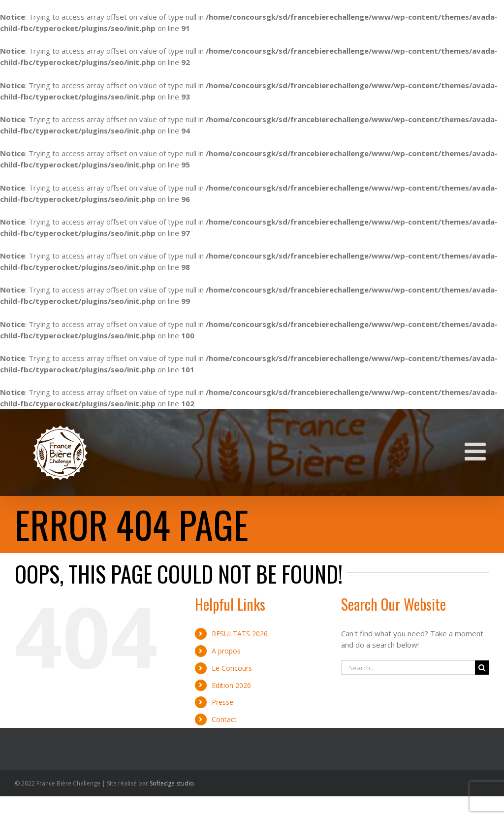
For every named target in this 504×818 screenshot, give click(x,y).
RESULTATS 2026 (240, 634)
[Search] (482, 668)
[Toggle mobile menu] (477, 451)
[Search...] (408, 668)
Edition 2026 (231, 685)
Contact (224, 719)
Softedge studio (172, 783)
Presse (222, 702)
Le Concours (232, 668)
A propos (226, 651)
